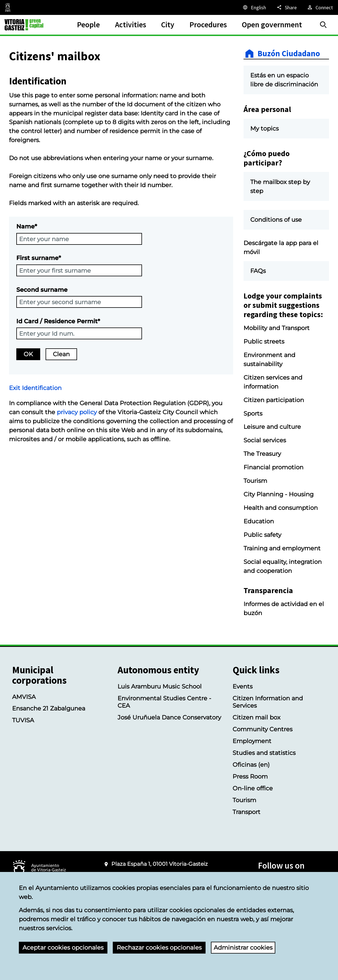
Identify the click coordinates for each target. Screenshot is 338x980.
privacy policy (77, 412)
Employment (252, 741)
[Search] (323, 25)
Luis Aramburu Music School (160, 686)
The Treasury (262, 454)
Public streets (264, 341)
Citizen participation (274, 400)
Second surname (42, 290)
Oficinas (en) (251, 764)
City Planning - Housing (279, 494)
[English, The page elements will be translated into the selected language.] (254, 7)
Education (259, 521)
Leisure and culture (272, 427)
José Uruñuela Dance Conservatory (169, 717)
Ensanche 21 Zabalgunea (49, 708)
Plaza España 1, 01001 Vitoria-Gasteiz (160, 864)
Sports (253, 413)
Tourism (255, 481)
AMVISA (24, 697)
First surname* (39, 258)
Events (243, 686)
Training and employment (282, 548)
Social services (265, 440)
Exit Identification (35, 388)
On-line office (253, 788)
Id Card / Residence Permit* (58, 321)
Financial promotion (273, 467)
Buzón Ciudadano (289, 54)
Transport (246, 812)
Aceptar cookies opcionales (63, 947)
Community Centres (262, 729)
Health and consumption (281, 508)
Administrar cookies (243, 947)
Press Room (250, 776)
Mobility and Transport (277, 328)
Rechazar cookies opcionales (159, 947)
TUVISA (23, 720)
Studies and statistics (264, 753)
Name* (27, 226)
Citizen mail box (256, 717)
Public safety (262, 535)
